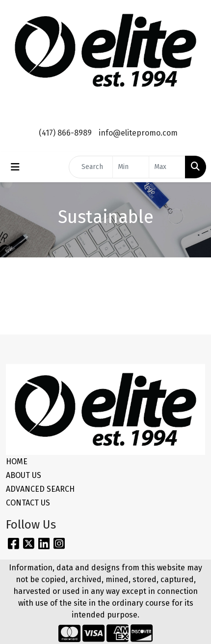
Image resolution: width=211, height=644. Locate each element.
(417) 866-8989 (65, 133)
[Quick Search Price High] (167, 167)
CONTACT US (28, 503)
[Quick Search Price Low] (131, 167)
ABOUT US (24, 475)
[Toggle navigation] (15, 167)
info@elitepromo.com (138, 133)
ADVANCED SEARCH (40, 489)
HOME (17, 462)
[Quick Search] (91, 167)
